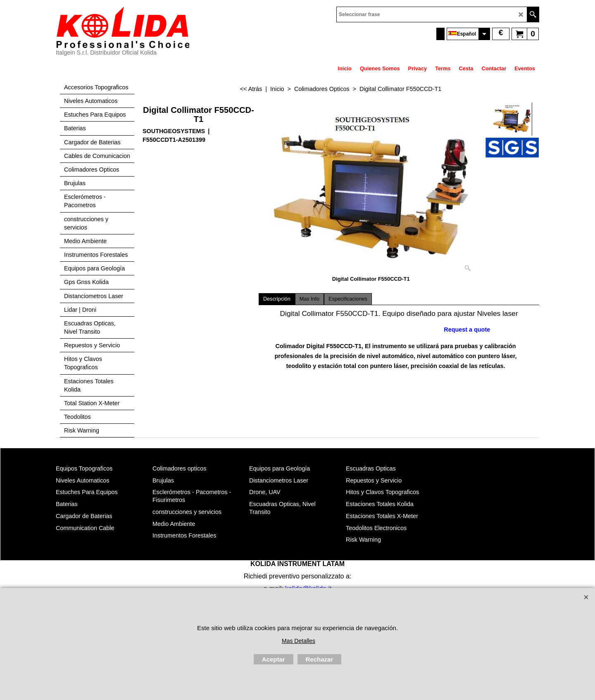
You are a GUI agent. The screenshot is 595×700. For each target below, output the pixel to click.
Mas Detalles (299, 641)
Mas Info (309, 299)
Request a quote (467, 330)
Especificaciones (348, 299)
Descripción (277, 299)
